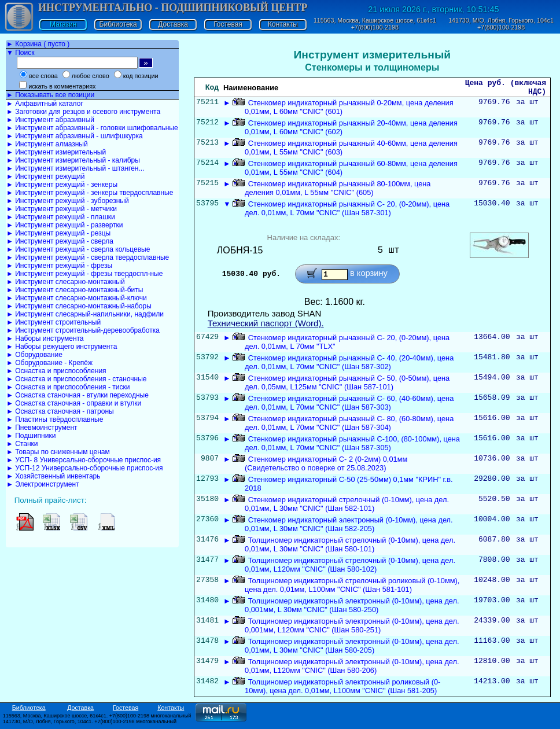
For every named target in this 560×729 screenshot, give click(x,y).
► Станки (22, 444)
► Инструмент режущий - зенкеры (62, 185)
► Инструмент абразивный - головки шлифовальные (92, 128)
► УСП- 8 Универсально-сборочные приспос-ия (84, 460)
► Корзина (38, 44)
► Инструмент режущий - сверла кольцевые (78, 249)
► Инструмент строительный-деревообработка (83, 330)
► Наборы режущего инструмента (62, 347)
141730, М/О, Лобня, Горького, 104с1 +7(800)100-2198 (501, 24)
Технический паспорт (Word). (266, 327)
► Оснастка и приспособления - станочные (77, 379)
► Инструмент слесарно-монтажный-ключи (77, 298)
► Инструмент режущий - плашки (61, 217)
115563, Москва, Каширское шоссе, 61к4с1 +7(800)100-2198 (375, 24)
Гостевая (228, 24)
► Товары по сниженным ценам (58, 452)
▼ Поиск (20, 53)
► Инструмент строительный (54, 322)
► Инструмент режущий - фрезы (59, 266)
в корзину (369, 277)
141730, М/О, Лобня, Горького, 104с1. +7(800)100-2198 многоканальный (90, 725)
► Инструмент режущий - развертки (65, 225)
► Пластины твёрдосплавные (55, 419)
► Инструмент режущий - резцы (58, 233)
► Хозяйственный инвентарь (53, 476)
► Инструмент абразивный (50, 120)
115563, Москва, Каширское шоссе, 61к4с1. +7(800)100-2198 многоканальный (97, 719)
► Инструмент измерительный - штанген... (75, 168)
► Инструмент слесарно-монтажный (66, 282)
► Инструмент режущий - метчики (62, 209)
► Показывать (50, 95)
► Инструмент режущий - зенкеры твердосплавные (90, 193)
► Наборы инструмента (45, 338)
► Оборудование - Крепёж (49, 363)
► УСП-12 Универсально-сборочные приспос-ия (84, 468)
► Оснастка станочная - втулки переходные (78, 395)
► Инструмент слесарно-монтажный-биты (75, 290)
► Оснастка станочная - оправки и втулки (74, 403)
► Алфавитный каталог (45, 104)
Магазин (63, 24)
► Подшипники (31, 436)
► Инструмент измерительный (56, 152)
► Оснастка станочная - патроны (60, 411)
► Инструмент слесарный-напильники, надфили (85, 314)
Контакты (283, 24)
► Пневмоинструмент (42, 428)
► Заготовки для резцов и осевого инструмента (83, 112)
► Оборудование (34, 355)
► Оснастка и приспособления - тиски (68, 387)
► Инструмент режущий (45, 176)
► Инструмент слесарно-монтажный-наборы (79, 306)
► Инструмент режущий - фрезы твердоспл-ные (84, 274)
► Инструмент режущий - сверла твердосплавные (88, 257)
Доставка (173, 24)
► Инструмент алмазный (47, 144)
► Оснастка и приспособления (56, 371)
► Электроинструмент (43, 484)
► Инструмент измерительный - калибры (73, 160)
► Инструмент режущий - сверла (60, 241)
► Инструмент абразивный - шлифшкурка (75, 136)
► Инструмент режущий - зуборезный (68, 201)
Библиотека (118, 24)
